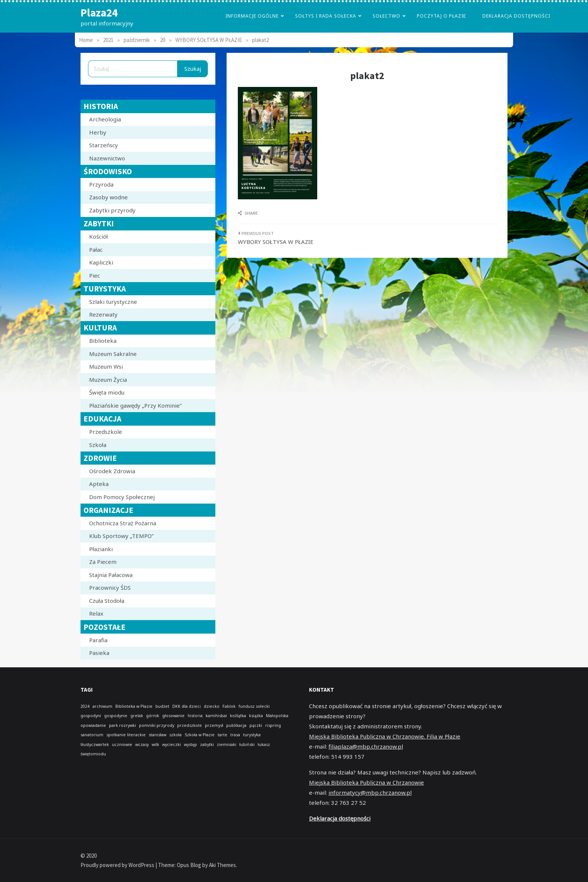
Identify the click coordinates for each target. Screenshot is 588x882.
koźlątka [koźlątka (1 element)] (238, 716)
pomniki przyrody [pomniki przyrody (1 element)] (157, 725)
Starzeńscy (104, 145)
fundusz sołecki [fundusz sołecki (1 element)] (254, 706)
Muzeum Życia (108, 380)
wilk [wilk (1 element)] (155, 744)
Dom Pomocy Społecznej (122, 497)
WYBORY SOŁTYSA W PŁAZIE (276, 242)
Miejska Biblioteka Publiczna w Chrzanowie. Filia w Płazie (385, 736)
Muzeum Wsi (106, 366)
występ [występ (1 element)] (190, 744)
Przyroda (101, 184)
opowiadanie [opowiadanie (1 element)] (93, 725)
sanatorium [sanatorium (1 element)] (92, 735)
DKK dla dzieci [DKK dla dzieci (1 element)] (187, 706)
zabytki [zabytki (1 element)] (207, 744)
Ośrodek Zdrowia (112, 471)
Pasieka (99, 653)
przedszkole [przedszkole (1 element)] (190, 725)
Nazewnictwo (107, 158)
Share (248, 213)
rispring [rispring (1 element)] (273, 725)
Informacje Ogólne (252, 16)
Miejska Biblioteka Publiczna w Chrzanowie (366, 782)
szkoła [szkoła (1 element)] (175, 735)
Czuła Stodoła (107, 601)
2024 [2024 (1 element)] (85, 706)
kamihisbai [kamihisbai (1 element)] (216, 716)
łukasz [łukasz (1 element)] (264, 744)
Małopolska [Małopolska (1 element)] (277, 716)
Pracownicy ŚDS (110, 588)
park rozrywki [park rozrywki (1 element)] (122, 725)
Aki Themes (222, 865)
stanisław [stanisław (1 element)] (157, 735)
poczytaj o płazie (441, 16)
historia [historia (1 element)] (195, 716)
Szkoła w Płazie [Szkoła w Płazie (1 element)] (200, 735)
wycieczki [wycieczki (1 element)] (172, 744)
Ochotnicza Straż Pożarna (123, 523)
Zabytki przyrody (112, 210)
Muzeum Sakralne (113, 354)
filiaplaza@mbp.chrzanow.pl (366, 746)
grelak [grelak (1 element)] (137, 716)
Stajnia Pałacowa (111, 575)
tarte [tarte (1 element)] (222, 735)
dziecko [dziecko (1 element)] (212, 706)
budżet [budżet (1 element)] (162, 706)
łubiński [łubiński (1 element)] (247, 744)
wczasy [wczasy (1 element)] (142, 744)
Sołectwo (387, 16)
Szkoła (98, 445)
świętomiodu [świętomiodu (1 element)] (93, 754)
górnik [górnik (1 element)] (153, 716)
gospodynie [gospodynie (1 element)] (116, 716)
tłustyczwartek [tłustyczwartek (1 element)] (95, 744)
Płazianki (101, 549)
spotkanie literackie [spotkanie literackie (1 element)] (126, 735)
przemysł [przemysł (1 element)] (214, 725)
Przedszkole (106, 432)
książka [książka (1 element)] (256, 716)
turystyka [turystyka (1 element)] (252, 735)
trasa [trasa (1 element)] (235, 735)
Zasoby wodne (108, 197)
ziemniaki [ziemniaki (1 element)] (227, 744)
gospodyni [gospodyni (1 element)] (91, 716)
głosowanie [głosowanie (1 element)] (173, 716)
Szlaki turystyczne (113, 302)
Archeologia (105, 119)
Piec (95, 275)
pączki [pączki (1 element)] (256, 725)
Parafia (98, 640)
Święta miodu (107, 392)
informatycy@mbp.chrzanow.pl (370, 792)
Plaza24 (99, 13)
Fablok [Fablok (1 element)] (229, 706)
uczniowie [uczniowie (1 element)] (122, 744)
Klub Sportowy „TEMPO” (121, 536)
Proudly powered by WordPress (118, 865)
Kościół (98, 236)
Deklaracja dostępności (516, 16)
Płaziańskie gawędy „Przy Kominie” (135, 405)
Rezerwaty (103, 314)
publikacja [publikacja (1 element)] (236, 725)
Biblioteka (103, 341)
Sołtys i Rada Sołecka (326, 16)
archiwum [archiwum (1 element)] (102, 706)
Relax (96, 613)
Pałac (96, 250)
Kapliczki (101, 262)
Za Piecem (103, 562)
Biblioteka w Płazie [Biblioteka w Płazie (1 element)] (134, 706)
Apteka (99, 484)
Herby (98, 132)
